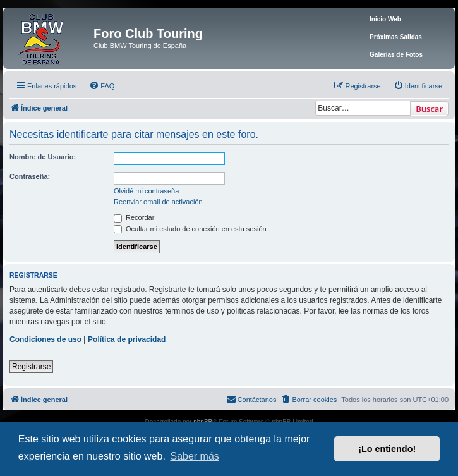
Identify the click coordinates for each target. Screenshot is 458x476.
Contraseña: (30, 176)
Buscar (429, 109)
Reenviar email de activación (158, 202)
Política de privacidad (127, 339)
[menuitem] (102, 86)
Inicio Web (385, 19)
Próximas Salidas (396, 37)
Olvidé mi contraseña (146, 191)
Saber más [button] (194, 456)
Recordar (134, 217)
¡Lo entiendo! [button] (387, 449)
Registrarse (31, 367)
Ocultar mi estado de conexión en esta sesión (190, 229)
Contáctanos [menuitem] (251, 399)
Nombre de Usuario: (43, 157)
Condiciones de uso (45, 339)
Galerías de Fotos (396, 55)
